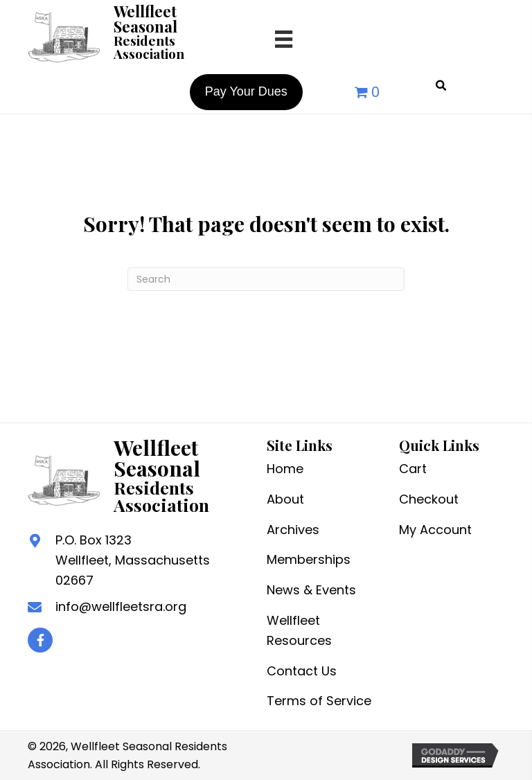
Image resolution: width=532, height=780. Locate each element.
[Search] (266, 279)
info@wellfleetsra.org (121, 606)
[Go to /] (135, 35)
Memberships (309, 559)
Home (285, 469)
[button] (40, 640)
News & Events (311, 590)
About (285, 499)
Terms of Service (319, 701)
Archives (293, 530)
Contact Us (302, 671)
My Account (435, 530)
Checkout (429, 499)
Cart (413, 469)
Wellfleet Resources (299, 630)
